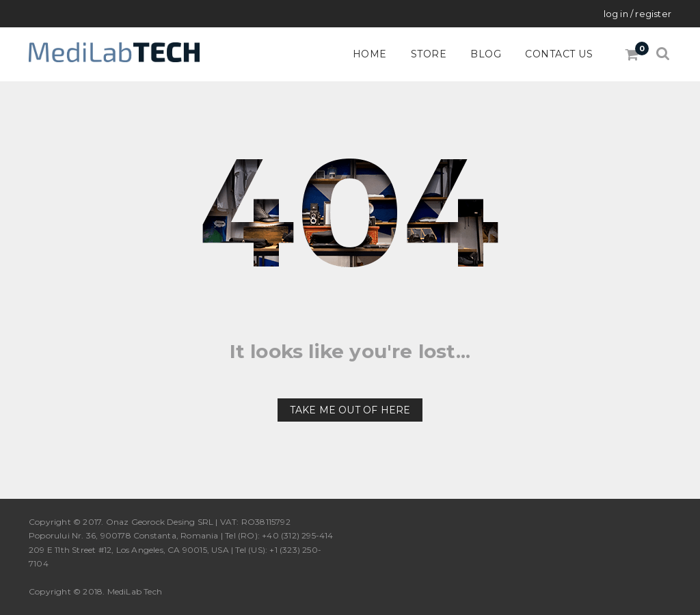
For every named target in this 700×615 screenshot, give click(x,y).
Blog (486, 54)
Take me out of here (350, 410)
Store (429, 54)
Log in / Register (637, 14)
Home (370, 54)
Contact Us (559, 54)
